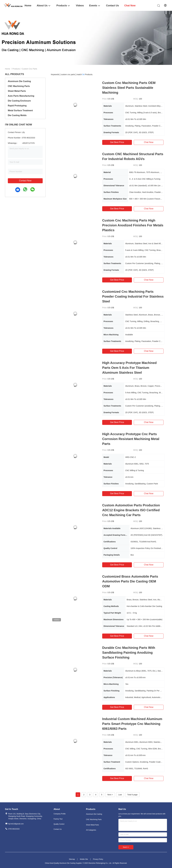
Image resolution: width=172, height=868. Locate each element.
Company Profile (60, 814)
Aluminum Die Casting (19, 81)
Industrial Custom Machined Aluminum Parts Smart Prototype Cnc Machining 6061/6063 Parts (132, 724)
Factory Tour (58, 819)
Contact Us (58, 829)
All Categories (91, 830)
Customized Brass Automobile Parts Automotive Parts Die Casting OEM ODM (130, 581)
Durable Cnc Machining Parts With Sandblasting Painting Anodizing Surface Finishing (129, 653)
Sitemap (72, 859)
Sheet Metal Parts (17, 91)
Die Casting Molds (17, 115)
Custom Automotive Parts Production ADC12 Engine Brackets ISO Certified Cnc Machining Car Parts (131, 510)
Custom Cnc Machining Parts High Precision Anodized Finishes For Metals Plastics (133, 225)
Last (120, 795)
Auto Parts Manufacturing (21, 96)
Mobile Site (84, 859)
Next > (110, 795)
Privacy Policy (98, 859)
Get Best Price (117, 142)
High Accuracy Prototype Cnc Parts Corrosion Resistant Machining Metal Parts (131, 439)
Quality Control (59, 824)
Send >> (126, 847)
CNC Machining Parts (19, 86)
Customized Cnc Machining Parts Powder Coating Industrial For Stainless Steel (133, 296)
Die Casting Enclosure (19, 101)
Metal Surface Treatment (20, 110)
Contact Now (25, 181)
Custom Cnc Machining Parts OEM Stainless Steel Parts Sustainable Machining (129, 88)
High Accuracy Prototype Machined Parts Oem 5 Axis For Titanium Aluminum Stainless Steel (129, 368)
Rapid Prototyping (17, 106)
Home (7, 69)
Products (16, 69)
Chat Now (149, 142)
